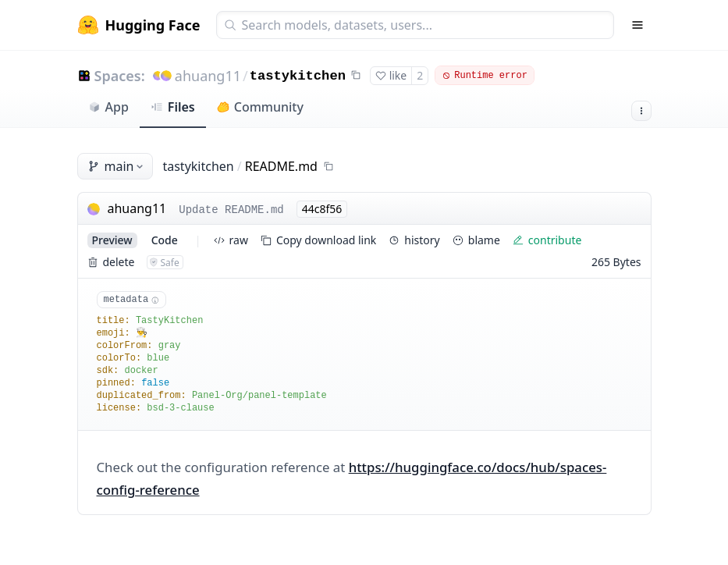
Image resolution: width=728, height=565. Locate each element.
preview (112, 240)
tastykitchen (298, 76)
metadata (131, 300)
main (117, 166)
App (108, 107)
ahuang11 (208, 76)
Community (260, 107)
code (165, 240)
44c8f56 (322, 209)
